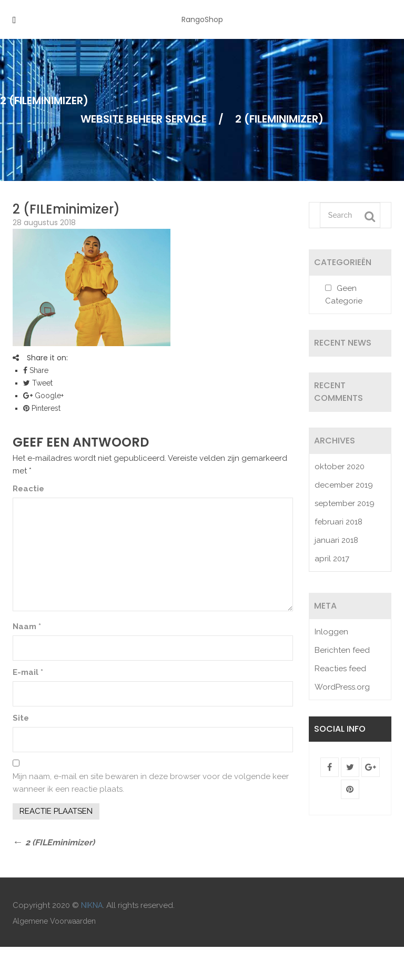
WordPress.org (342, 687)
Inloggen (331, 632)
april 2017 (332, 559)
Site (21, 718)
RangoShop (202, 19)
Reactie (28, 489)
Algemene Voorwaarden (54, 921)
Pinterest (42, 408)
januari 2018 (336, 540)
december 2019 (344, 485)
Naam (27, 627)
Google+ (43, 396)
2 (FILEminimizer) (66, 209)
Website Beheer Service (144, 119)
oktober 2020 (340, 467)
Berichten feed (342, 650)
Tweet (38, 383)
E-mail (28, 672)
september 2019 (345, 503)
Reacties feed (340, 669)
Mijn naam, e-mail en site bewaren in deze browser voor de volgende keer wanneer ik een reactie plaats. (151, 783)
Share (36, 370)
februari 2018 (339, 522)
